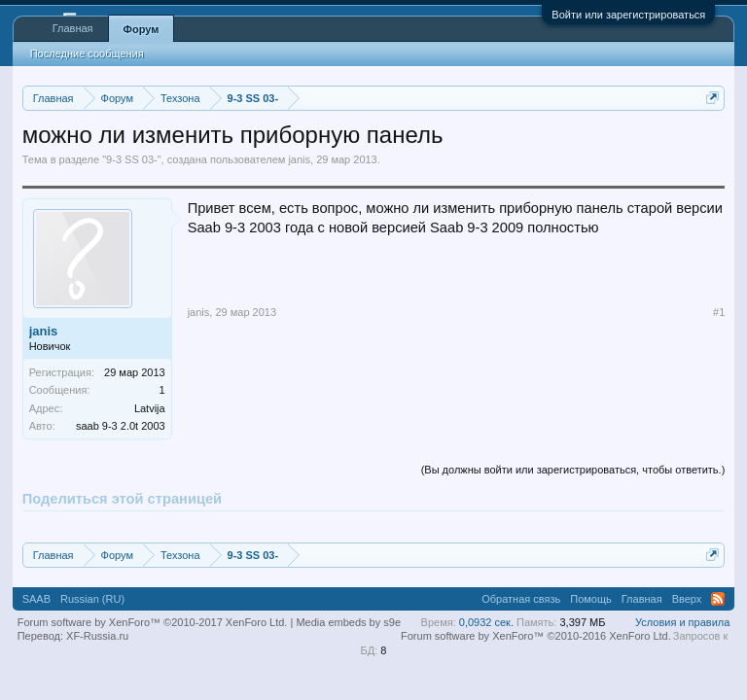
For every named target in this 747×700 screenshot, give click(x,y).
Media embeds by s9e (348, 622)
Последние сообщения (87, 53)
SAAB (36, 599)
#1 (719, 312)
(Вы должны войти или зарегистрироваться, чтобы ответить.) (573, 470)
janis (299, 159)
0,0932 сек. (486, 622)
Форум (142, 29)
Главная (73, 28)
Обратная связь (521, 599)
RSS (718, 599)
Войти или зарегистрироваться (628, 15)
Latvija (150, 408)
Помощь (591, 599)
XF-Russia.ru (97, 636)
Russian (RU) (92, 599)
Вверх (687, 599)
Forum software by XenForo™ (536, 636)
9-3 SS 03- (132, 159)
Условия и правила (682, 622)
